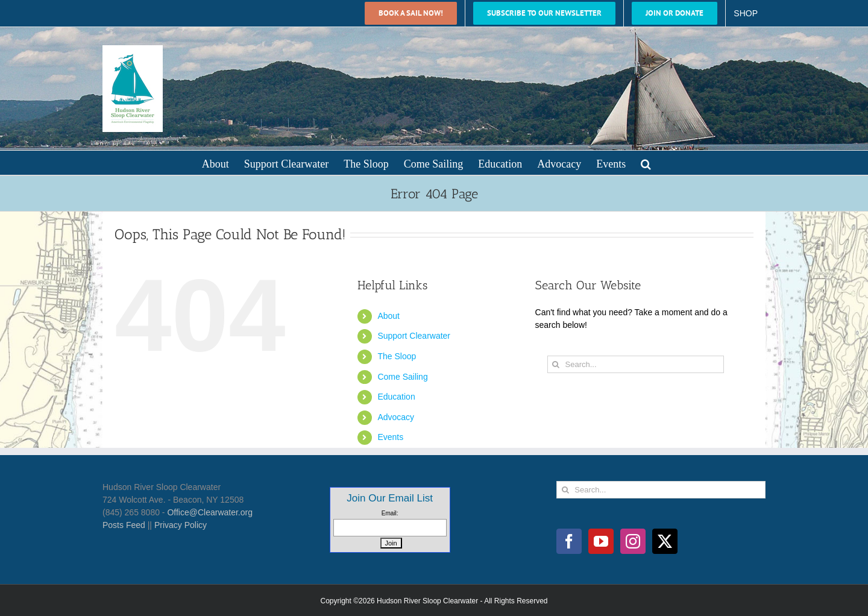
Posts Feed (124, 525)
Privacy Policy (181, 525)
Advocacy (396, 417)
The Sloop (397, 356)
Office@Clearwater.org (210, 512)
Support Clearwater (414, 336)
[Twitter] (665, 541)
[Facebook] (569, 541)
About (388, 316)
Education (396, 397)
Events (390, 437)
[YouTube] (601, 541)
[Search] (556, 364)
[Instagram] (633, 541)
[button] (646, 163)
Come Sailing (402, 377)
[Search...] (636, 364)
